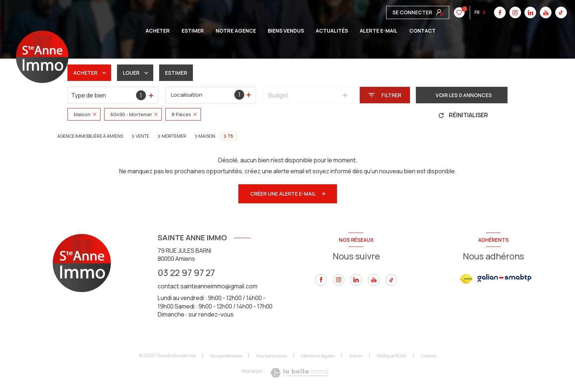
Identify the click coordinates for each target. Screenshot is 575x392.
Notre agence (236, 31)
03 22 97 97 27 (186, 272)
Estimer (176, 73)
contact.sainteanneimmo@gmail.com (208, 286)
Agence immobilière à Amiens (90, 136)
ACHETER (158, 31)
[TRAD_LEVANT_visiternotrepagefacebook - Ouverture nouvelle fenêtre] (321, 280)
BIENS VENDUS (286, 31)
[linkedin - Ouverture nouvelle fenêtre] (356, 280)
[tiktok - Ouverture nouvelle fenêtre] (453, 12)
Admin (356, 356)
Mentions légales (318, 356)
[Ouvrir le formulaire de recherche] (385, 95)
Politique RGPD (392, 356)
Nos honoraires (272, 356)
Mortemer (174, 136)
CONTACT (422, 31)
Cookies (428, 356)
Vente (142, 136)
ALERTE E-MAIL (379, 31)
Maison (207, 136)
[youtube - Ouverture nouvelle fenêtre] (438, 12)
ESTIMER (193, 31)
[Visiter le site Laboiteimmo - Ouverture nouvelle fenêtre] (299, 373)
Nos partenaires (226, 356)
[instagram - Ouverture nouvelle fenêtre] (338, 280)
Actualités (332, 31)
